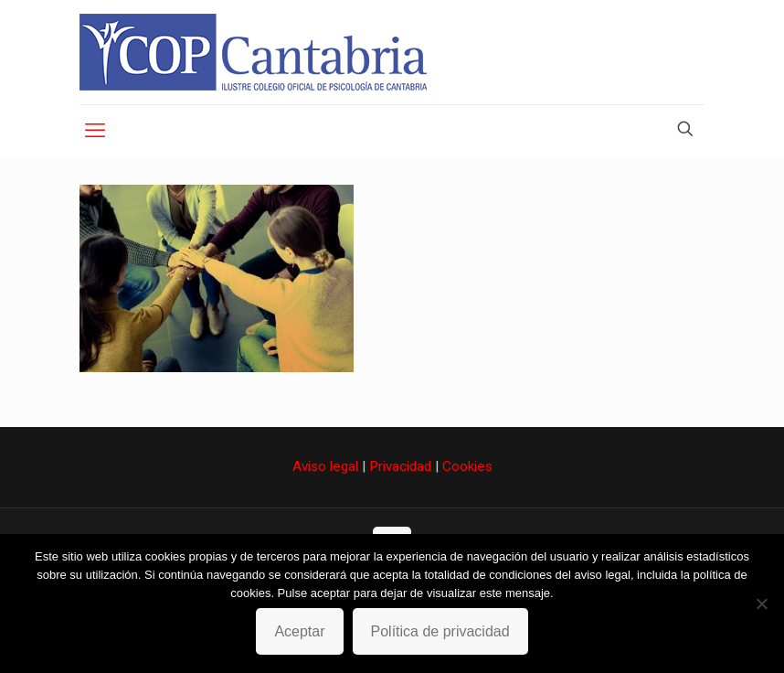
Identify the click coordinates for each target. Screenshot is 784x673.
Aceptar (299, 631)
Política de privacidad (440, 631)
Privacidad (400, 466)
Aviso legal (325, 466)
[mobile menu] (95, 131)
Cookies (467, 466)
